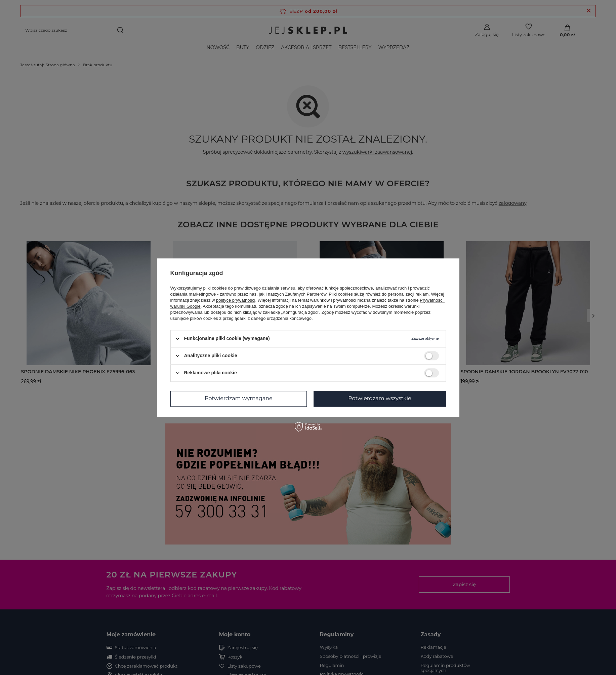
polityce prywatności (236, 300)
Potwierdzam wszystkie (380, 398)
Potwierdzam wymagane (238, 398)
